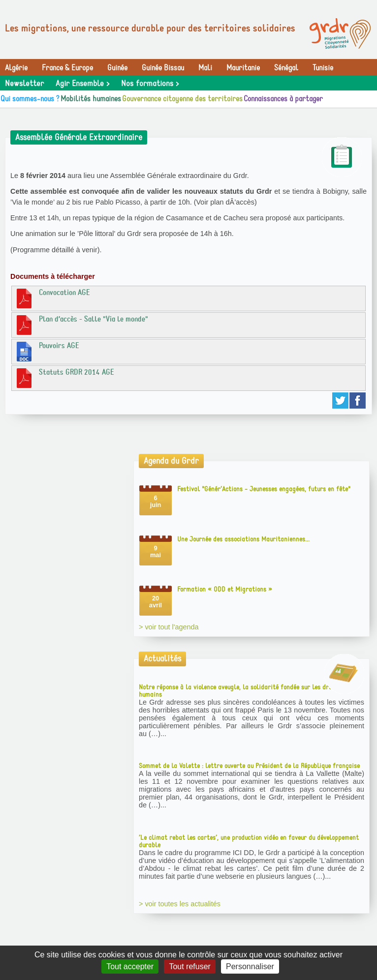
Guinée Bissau (163, 68)
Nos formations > (150, 84)
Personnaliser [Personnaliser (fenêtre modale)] (250, 966)
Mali (205, 68)
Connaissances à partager (283, 99)
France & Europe (67, 68)
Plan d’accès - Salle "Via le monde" (81, 325)
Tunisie (323, 68)
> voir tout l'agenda (169, 627)
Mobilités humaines (91, 99)
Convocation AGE (52, 298)
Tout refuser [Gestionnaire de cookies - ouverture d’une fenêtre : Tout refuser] (189, 966)
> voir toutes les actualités (180, 904)
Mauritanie (243, 68)
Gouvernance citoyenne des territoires (182, 99)
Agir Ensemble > (82, 84)
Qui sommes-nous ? (30, 99)
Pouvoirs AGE (47, 351)
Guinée (117, 68)
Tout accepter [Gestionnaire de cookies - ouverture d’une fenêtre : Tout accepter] (130, 966)
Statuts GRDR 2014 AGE (64, 378)
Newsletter (24, 84)
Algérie (16, 68)
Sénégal (286, 68)
